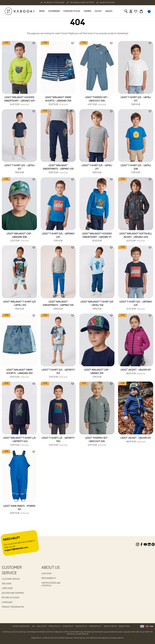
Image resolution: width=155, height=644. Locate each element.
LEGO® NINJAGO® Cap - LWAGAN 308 (19, 237)
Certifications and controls (51, 584)
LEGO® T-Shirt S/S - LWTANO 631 (58, 237)
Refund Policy (81, 626)
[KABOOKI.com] (20, 11)
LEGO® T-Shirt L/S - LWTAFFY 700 (58, 442)
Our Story (47, 574)
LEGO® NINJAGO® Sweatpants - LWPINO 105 (58, 169)
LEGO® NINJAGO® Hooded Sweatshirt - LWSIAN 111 (97, 237)
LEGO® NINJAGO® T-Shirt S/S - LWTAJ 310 (19, 305)
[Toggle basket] (141, 11)
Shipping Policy (95, 626)
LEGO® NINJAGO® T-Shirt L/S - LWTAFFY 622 (19, 442)
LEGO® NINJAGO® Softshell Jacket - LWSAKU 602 (136, 237)
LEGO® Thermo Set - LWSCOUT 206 (97, 101)
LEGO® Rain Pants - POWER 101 (19, 510)
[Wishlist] (136, 11)
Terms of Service (110, 626)
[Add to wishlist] (34, 43)
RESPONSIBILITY (49, 578)
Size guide (7, 584)
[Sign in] (131, 11)
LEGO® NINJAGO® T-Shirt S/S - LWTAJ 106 (97, 305)
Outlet (98, 11)
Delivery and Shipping (13, 593)
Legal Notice (42, 626)
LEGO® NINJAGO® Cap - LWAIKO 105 (97, 374)
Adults (109, 11)
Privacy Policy (55, 626)
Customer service (11, 579)
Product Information (13, 607)
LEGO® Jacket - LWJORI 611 (136, 372)
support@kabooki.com (16, 549)
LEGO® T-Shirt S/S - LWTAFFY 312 (58, 374)
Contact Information (21, 626)
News (42, 11)
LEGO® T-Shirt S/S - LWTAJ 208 (136, 169)
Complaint (7, 602)
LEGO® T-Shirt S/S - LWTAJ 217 (136, 101)
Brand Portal (124, 626)
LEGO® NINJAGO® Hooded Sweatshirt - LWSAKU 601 (19, 101)
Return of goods (11, 598)
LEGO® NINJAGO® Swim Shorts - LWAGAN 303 (19, 374)
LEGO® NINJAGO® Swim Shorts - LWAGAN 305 (58, 101)
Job (33, 626)
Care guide (7, 588)
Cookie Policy (68, 626)
